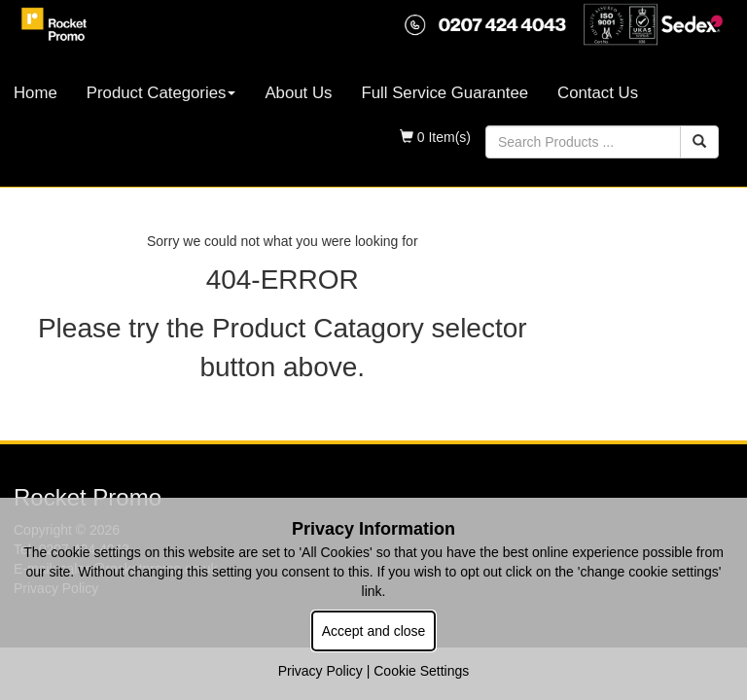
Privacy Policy (320, 671)
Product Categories (161, 93)
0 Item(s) (435, 137)
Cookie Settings (421, 671)
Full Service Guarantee (445, 93)
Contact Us (598, 93)
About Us (298, 93)
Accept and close (374, 631)
